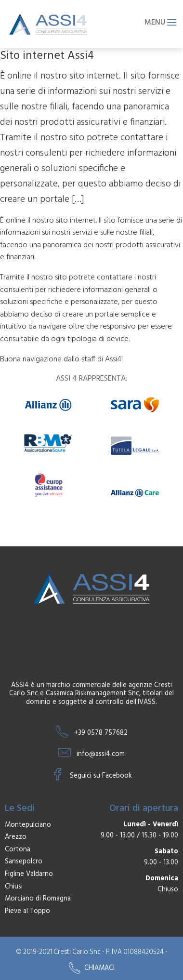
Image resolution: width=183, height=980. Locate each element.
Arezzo (16, 837)
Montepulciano (28, 825)
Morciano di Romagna (38, 899)
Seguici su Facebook (101, 776)
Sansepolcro (24, 862)
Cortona (18, 850)
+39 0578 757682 (101, 733)
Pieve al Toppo (27, 912)
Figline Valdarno (29, 874)
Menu (160, 23)
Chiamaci (92, 968)
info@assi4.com (101, 754)
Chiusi (14, 887)
